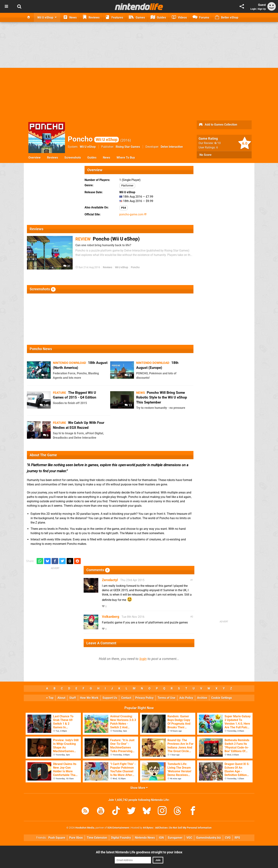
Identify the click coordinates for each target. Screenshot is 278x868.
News (107, 158)
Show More (139, 788)
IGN (161, 838)
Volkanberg (111, 617)
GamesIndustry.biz (209, 838)
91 (45, 375)
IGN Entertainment (118, 828)
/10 (218, 143)
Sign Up (262, 9)
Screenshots (73, 158)
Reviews (53, 158)
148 (44, 405)
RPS (237, 838)
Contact (126, 698)
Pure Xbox (76, 838)
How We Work (89, 698)
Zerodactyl (110, 580)
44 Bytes (148, 828)
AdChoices (161, 828)
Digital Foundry (121, 838)
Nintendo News (145, 838)
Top (50, 698)
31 (67, 266)
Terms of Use (166, 698)
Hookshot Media (85, 828)
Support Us (110, 698)
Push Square (57, 838)
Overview (34, 158)
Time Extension (97, 838)
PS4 (124, 208)
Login (253, 9)
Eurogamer (175, 838)
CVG (228, 838)
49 (128, 375)
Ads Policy (186, 698)
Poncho (93, 139)
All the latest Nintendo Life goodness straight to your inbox (139, 852)
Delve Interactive (172, 147)
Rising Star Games (128, 147)
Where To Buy (126, 158)
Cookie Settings (222, 698)
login (143, 659)
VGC (189, 838)
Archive (202, 698)
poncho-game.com (133, 214)
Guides (92, 158)
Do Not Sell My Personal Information (190, 828)
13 (128, 405)
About (61, 698)
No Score (206, 155)
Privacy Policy (144, 698)
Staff (73, 698)
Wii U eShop (88, 147)
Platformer (127, 186)
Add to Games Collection (218, 125)
